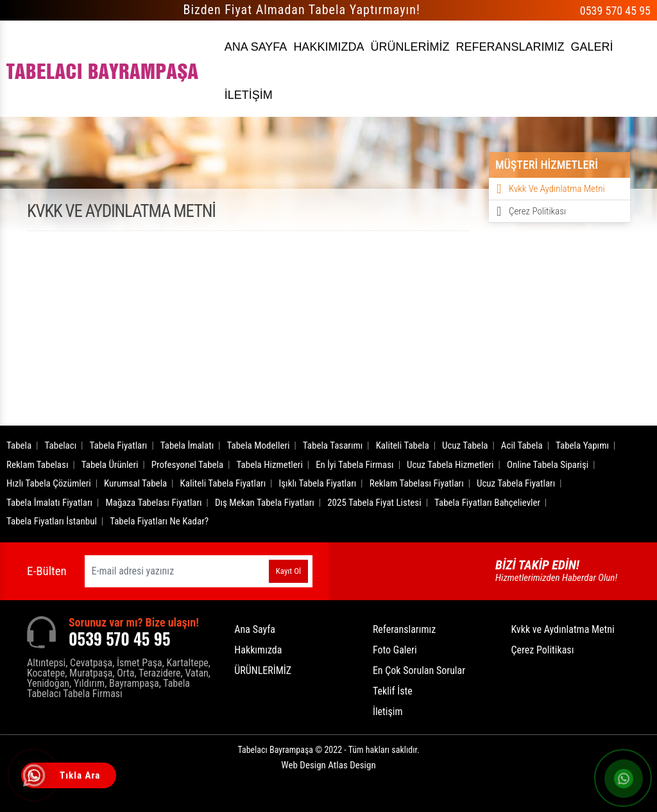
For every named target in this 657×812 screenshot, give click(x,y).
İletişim (388, 712)
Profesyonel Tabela (188, 465)
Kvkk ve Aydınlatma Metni (557, 189)
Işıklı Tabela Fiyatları (318, 483)
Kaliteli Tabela (403, 445)
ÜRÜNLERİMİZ (410, 47)
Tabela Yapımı (582, 445)
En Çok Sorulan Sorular (419, 670)
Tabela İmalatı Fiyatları (49, 503)
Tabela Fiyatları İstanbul (52, 521)
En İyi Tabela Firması (355, 465)
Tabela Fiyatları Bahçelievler (487, 503)
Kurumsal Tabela (135, 483)
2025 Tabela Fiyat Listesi (374, 503)
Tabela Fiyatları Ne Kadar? (159, 521)
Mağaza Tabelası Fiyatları (153, 503)
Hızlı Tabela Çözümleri (49, 483)
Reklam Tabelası (37, 465)
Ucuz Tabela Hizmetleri (450, 465)
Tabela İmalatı (187, 445)
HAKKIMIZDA (328, 47)
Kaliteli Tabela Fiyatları (223, 483)
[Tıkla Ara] (35, 777)
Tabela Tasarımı (333, 445)
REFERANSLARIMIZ (510, 47)
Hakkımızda (258, 650)
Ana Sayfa (255, 629)
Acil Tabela (522, 445)
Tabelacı (61, 445)
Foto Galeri (395, 650)
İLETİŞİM (249, 95)
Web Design (328, 765)
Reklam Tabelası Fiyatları (417, 483)
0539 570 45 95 (615, 11)
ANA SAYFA (256, 47)
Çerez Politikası (537, 211)
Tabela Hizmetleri (270, 465)
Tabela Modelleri (259, 445)
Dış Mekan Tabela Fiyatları (265, 503)
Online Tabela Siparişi (548, 465)
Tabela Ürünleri (110, 465)
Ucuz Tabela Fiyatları (516, 483)
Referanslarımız (404, 629)
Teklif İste (393, 691)
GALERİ (592, 47)
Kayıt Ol (288, 571)
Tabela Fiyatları (119, 445)
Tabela (19, 445)
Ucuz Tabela (465, 445)
